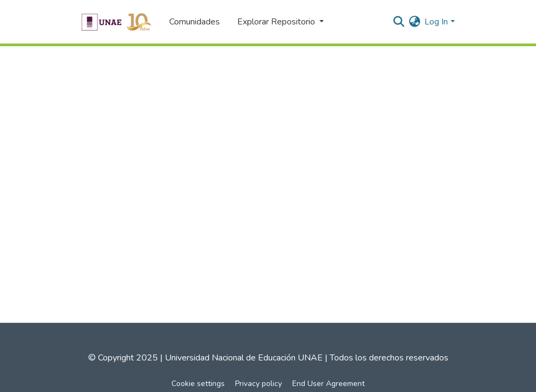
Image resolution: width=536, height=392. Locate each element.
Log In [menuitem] (436, 22)
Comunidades (195, 22)
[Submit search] (399, 22)
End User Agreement (328, 384)
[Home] (116, 22)
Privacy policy (258, 384)
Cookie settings (198, 384)
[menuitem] (414, 22)
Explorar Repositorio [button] (277, 22)
